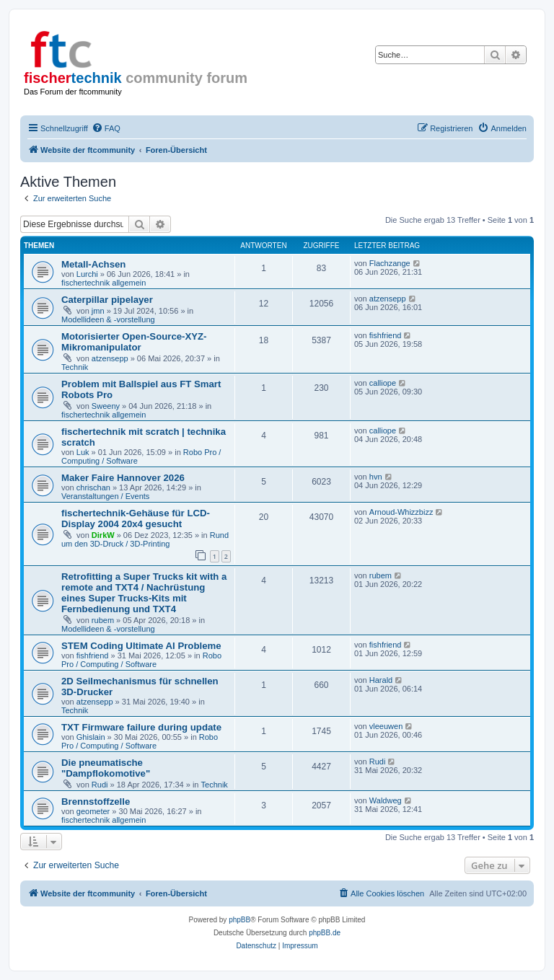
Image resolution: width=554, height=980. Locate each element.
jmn (98, 311)
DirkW (103, 535)
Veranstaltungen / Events (105, 496)
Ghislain (91, 737)
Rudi (100, 785)
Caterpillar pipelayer (107, 300)
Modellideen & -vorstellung (108, 319)
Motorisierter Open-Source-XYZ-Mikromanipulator (134, 342)
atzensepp (388, 299)
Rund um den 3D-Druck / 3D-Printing (145, 539)
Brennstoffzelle (96, 802)
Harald (381, 680)
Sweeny (106, 406)
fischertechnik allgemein (104, 283)
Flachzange (390, 263)
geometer (93, 811)
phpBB (239, 920)
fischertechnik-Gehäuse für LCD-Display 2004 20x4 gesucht (136, 518)
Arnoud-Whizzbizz (401, 512)
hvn (376, 477)
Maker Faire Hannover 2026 (123, 478)
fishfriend (386, 335)
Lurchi (87, 274)
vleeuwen (386, 726)
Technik (75, 367)
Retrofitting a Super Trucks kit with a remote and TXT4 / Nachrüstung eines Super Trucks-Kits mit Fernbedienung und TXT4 (144, 593)
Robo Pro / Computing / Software (141, 660)
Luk (83, 452)
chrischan (93, 487)
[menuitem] (106, 128)
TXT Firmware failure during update (141, 727)
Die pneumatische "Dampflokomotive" (106, 768)
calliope (383, 383)
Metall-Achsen (93, 264)
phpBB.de (325, 933)
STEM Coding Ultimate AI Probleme (141, 646)
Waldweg (386, 800)
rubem (103, 620)
